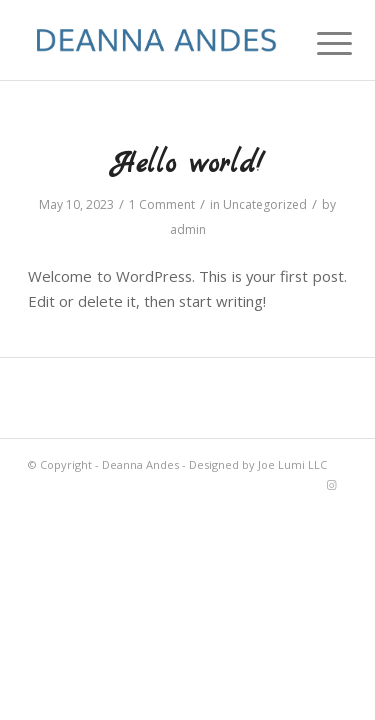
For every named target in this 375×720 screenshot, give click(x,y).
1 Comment (162, 204)
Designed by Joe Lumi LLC (258, 464)
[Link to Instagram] (332, 485)
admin (188, 229)
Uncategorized (265, 204)
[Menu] (319, 42)
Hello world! (188, 165)
